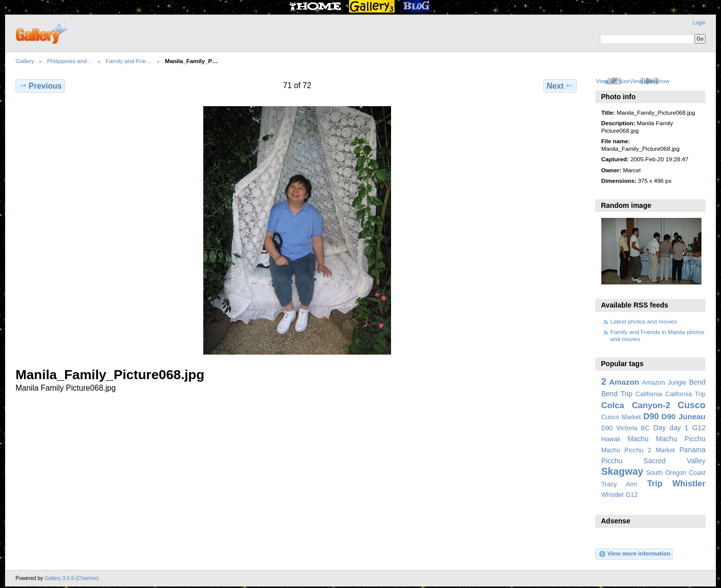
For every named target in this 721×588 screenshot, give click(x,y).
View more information (634, 554)
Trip (655, 484)
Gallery (25, 61)
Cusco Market (621, 417)
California (649, 394)
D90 (651, 416)
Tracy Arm (619, 484)
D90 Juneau (683, 416)
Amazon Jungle (664, 383)
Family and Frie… (129, 61)
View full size (613, 81)
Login (699, 23)
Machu (638, 439)
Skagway (622, 471)
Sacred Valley (674, 461)
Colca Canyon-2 (636, 405)
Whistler (689, 484)
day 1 (679, 428)
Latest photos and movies (644, 321)
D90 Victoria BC (626, 428)
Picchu (612, 461)
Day (660, 428)
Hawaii (611, 439)
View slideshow (649, 81)
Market (665, 450)
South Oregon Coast (676, 473)
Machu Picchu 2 (626, 450)
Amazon (624, 382)
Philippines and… (70, 61)
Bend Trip (617, 394)
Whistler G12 (620, 495)
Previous (40, 86)
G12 (699, 428)
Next (560, 86)
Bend (697, 382)
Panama (692, 450)
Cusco (691, 405)
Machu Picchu (681, 439)
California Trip (685, 394)
